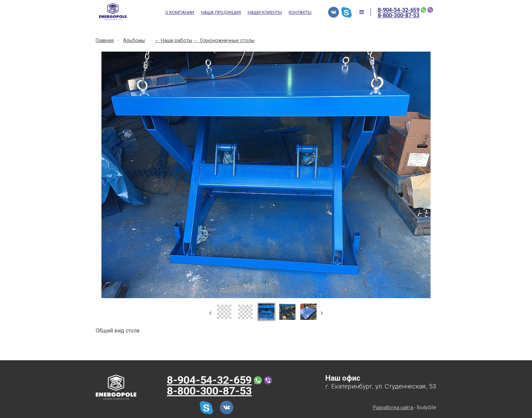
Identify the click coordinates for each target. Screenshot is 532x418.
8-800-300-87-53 (398, 16)
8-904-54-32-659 (398, 10)
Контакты (300, 13)
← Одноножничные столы (224, 41)
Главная (105, 41)
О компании (180, 13)
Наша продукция (221, 13)
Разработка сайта (393, 407)
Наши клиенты (265, 13)
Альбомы (134, 41)
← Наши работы (173, 41)
